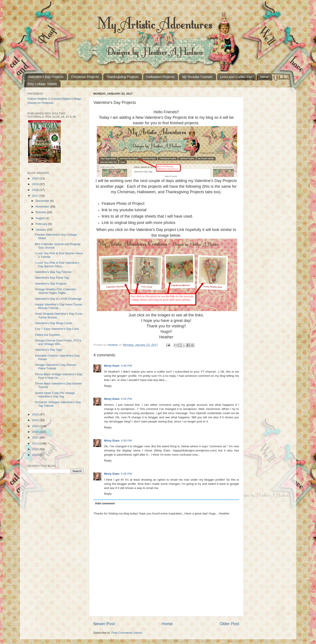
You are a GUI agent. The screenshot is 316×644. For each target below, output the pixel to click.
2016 (36, 414)
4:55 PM (126, 399)
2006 (36, 455)
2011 (36, 443)
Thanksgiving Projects (123, 77)
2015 (36, 420)
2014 (36, 426)
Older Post (229, 624)
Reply (108, 386)
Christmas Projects (85, 77)
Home (264, 77)
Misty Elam (112, 366)
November (43, 207)
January (41, 230)
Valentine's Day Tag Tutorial (53, 272)
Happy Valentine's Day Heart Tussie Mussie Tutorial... (58, 306)
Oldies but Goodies (48, 335)
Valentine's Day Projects (46, 77)
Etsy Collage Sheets (42, 84)
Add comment (105, 503)
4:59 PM (126, 441)
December (43, 201)
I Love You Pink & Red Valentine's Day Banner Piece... (57, 264)
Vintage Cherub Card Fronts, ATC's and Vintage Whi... (58, 342)
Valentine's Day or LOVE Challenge (58, 299)
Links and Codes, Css (236, 77)
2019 (36, 184)
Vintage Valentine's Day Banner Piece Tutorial (56, 367)
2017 (36, 196)
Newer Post (104, 624)
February (42, 224)
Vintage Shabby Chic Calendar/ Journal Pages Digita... (56, 291)
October (41, 212)
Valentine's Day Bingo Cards (54, 323)
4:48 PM (126, 366)
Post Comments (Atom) (127, 633)
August (41, 218)
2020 (36, 178)
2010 (36, 449)
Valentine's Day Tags (48, 350)
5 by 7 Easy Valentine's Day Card (57, 329)
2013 (36, 432)
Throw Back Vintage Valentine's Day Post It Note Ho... (59, 376)
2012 (36, 437)
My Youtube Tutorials (197, 77)
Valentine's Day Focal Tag (52, 278)
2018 (36, 190)
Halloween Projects (160, 77)
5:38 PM (126, 474)
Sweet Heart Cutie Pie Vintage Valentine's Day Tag (55, 395)
